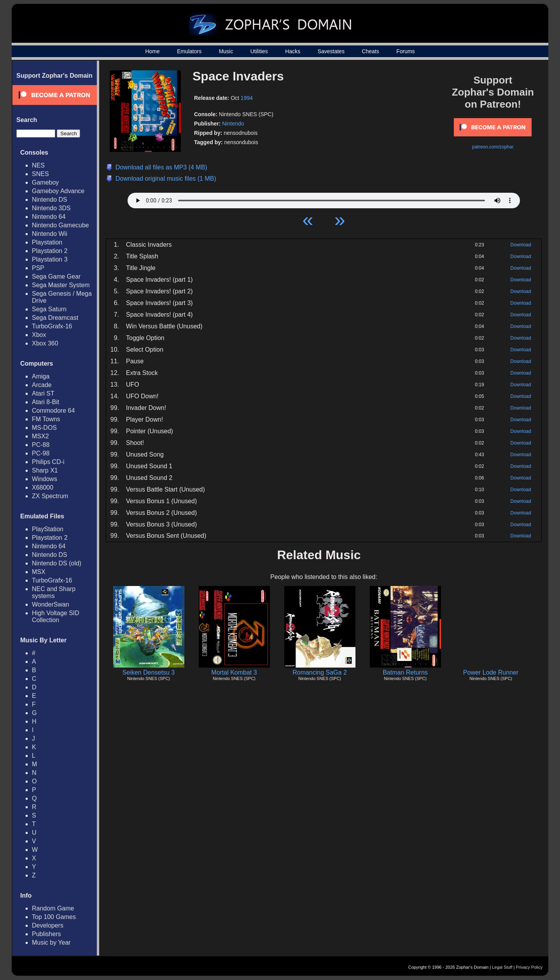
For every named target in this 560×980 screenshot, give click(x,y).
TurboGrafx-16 (52, 326)
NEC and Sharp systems (54, 592)
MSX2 (40, 436)
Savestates (331, 51)
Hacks (293, 51)
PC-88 (41, 445)
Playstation (47, 242)
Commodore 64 (53, 411)
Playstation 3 (50, 259)
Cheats (370, 51)
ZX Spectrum (50, 496)
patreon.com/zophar (493, 147)
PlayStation (48, 529)
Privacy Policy (529, 967)
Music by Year (51, 943)
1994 (247, 98)
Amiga (41, 376)
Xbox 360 (45, 343)
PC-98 (41, 453)
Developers (48, 925)
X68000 (43, 487)
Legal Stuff (502, 967)
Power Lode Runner (491, 672)
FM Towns (46, 419)
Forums (405, 51)
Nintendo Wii (50, 234)
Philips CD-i (48, 462)
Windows (45, 479)
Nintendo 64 (49, 217)
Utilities (259, 51)
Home (152, 51)
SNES (40, 174)
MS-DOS (44, 428)
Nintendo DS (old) (57, 563)
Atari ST (43, 393)
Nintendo (233, 124)
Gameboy (45, 182)
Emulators (189, 51)
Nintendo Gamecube (60, 225)
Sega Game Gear (56, 276)
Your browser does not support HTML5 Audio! (324, 199)
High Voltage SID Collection (56, 616)
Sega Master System (61, 285)
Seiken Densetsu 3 (149, 672)
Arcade (42, 385)
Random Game (53, 908)
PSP (38, 268)
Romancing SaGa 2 (320, 672)
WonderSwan (51, 604)
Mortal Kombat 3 (234, 672)
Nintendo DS (50, 200)
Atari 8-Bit (45, 402)
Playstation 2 (50, 251)
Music (226, 51)
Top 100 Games (54, 917)
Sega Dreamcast (55, 318)
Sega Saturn (49, 309)
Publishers (46, 934)
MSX (39, 572)
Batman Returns (405, 672)
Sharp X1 (45, 470)
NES (38, 165)
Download (521, 245)
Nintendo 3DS (51, 208)
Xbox (39, 335)
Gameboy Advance (58, 191)
